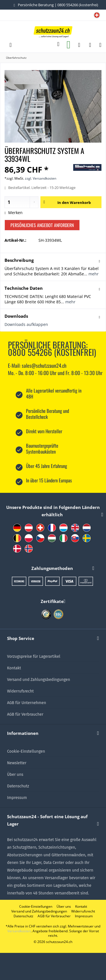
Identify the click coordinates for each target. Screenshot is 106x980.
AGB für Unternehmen (27, 703)
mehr (93, 274)
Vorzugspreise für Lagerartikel (34, 656)
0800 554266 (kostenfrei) (78, 5)
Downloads (16, 316)
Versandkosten (19, 931)
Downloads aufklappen (26, 324)
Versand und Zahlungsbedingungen (39, 680)
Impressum (17, 798)
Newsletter (17, 763)
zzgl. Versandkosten (41, 178)
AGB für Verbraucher (25, 714)
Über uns (15, 775)
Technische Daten (24, 288)
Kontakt (14, 668)
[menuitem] (97, 16)
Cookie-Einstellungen (26, 751)
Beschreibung (19, 260)
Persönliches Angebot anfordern (42, 225)
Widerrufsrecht (20, 691)
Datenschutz (18, 786)
